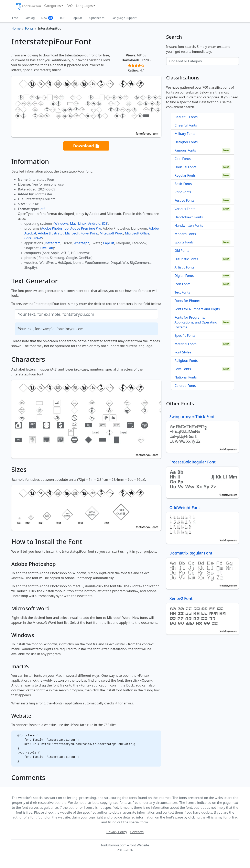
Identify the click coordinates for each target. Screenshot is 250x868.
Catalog (30, 18)
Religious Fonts (186, 361)
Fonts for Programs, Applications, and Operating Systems (196, 322)
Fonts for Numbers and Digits (197, 309)
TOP (62, 18)
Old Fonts (182, 251)
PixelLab (47, 248)
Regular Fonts (185, 175)
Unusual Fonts (186, 167)
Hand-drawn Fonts (189, 217)
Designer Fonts (186, 142)
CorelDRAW (33, 238)
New (47, 18)
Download (86, 146)
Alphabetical (97, 18)
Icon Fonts (183, 284)
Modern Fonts (185, 234)
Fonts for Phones (188, 301)
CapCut (108, 243)
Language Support (124, 18)
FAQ (69, 6)
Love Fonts (183, 369)
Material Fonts (186, 344)
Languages (84, 6)
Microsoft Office (137, 233)
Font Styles (183, 352)
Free (15, 18)
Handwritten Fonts (189, 226)
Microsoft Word (111, 233)
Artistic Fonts (184, 267)
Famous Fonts (185, 150)
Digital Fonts (184, 276)
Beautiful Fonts (186, 117)
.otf (42, 209)
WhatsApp (81, 243)
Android (94, 223)
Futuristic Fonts (186, 259)
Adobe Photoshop (55, 228)
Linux (82, 223)
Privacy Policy (117, 832)
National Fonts (186, 377)
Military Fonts (185, 134)
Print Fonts (183, 192)
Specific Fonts (185, 336)
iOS (105, 223)
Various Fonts (185, 209)
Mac (73, 223)
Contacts (137, 832)
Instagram (53, 243)
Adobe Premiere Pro (86, 228)
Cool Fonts (183, 159)
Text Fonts (182, 292)
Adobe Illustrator (51, 233)
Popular (77, 18)
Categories (52, 6)
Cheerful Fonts (186, 125)
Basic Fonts (183, 184)
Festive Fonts (185, 200)
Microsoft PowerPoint (81, 233)
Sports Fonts (184, 242)
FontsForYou (28, 7)
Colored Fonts (185, 386)
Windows (61, 223)
